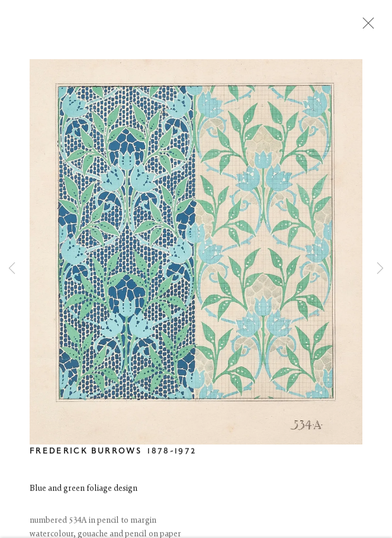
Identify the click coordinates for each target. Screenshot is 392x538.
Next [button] (380, 269)
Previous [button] (12, 269)
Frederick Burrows (86, 452)
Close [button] (365, 27)
